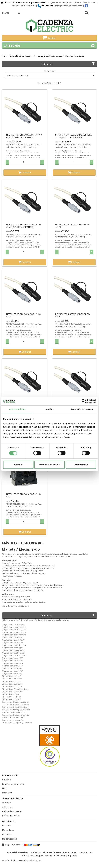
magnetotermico (45, 856)
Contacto (6, 803)
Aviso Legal (8, 807)
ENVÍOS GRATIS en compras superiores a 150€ (23, 3)
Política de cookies (11, 816)
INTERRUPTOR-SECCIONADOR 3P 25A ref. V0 (23, 495)
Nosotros (7, 780)
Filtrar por (69, 64)
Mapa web (7, 793)
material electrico (17, 852)
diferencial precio (67, 856)
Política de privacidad (12, 811)
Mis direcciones (9, 839)
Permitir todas (81, 465)
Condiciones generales (13, 784)
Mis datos (7, 834)
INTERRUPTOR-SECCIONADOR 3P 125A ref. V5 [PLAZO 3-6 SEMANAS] (73, 136)
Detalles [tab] (49, 409)
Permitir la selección (50, 465)
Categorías (49, 46)
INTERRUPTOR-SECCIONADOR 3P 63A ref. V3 (73, 226)
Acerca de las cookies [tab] (82, 409)
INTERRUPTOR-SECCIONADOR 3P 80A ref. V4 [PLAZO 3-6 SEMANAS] (23, 226)
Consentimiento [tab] (17, 409)
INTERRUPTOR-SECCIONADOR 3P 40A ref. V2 (23, 315)
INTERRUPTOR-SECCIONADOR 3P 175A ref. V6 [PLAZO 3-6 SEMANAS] (24, 136)
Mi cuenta (7, 825)
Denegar (18, 465)
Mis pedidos (8, 830)
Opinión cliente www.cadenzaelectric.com (22, 860)
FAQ (4, 788)
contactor (35, 852)
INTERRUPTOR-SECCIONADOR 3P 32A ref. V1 (73, 315)
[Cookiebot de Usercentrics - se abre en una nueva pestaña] (84, 401)
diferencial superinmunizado (59, 852)
